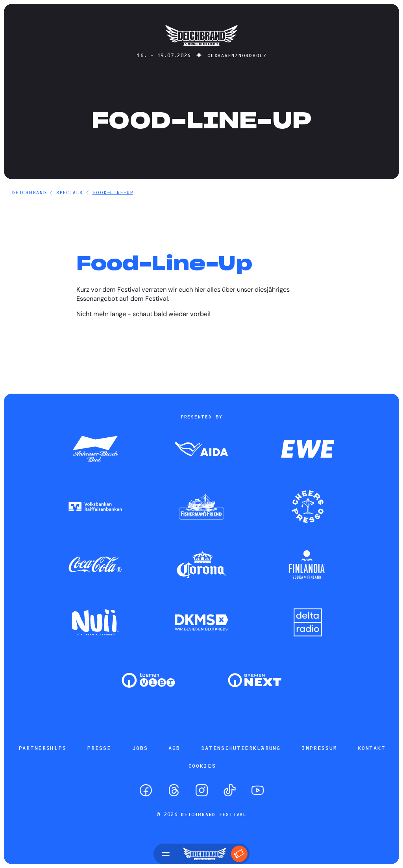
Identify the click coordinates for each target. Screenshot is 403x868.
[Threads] (174, 790)
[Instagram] (202, 790)
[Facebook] (146, 790)
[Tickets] (239, 854)
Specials (69, 192)
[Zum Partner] (95, 450)
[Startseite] (201, 49)
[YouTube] (258, 790)
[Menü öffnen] (166, 854)
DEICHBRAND (29, 192)
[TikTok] (230, 790)
